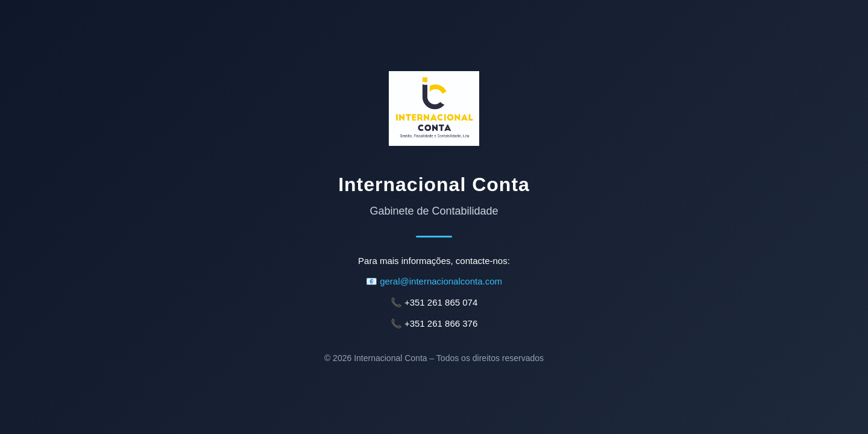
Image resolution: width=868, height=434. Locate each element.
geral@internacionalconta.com (441, 281)
